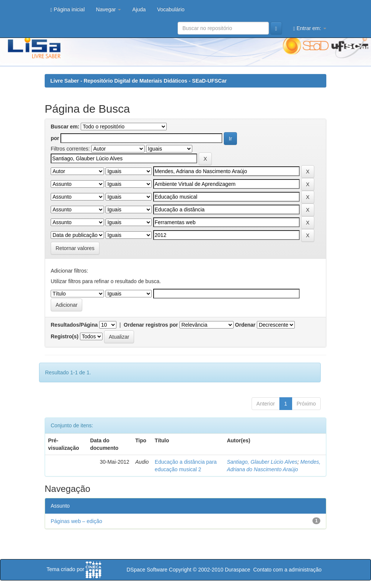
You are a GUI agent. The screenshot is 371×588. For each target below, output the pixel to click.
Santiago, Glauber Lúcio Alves (262, 462)
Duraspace (238, 570)
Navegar (109, 9)
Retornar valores (75, 248)
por (55, 138)
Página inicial (68, 10)
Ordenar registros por (151, 325)
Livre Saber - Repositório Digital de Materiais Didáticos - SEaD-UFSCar (139, 81)
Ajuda (139, 9)
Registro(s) (65, 336)
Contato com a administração (287, 570)
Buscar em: (65, 127)
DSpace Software (147, 570)
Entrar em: (310, 28)
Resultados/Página (74, 325)
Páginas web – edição (76, 521)
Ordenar (245, 325)
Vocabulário (171, 9)
